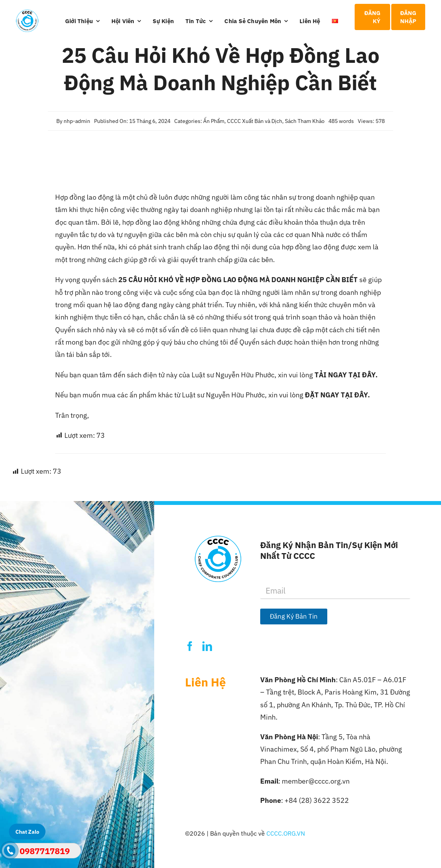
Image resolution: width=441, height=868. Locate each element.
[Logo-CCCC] (27, 13)
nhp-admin (77, 121)
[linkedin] (207, 646)
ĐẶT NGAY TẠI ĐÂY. (337, 395)
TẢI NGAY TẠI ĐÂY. (346, 375)
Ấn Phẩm (214, 121)
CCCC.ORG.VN (286, 833)
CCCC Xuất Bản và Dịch (255, 121)
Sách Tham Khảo (305, 121)
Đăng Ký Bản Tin (294, 616)
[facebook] (190, 646)
